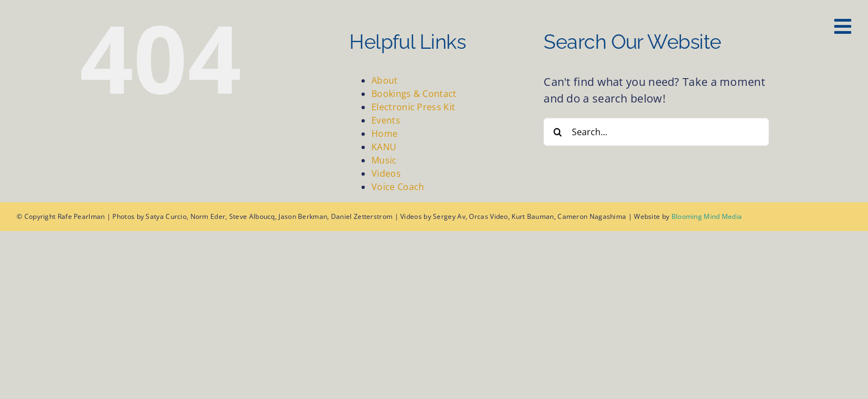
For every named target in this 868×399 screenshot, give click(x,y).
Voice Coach (398, 187)
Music (384, 160)
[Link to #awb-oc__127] (843, 26)
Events (386, 120)
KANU (384, 147)
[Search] (557, 132)
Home (384, 134)
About (385, 80)
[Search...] (656, 132)
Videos (386, 173)
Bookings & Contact (414, 94)
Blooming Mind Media (707, 216)
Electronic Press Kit (413, 107)
